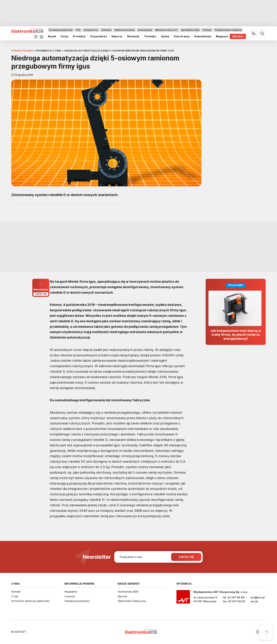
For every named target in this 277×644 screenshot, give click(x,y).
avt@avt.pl (258, 597)
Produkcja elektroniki (61, 30)
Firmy (65, 36)
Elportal (122, 596)
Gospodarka (98, 36)
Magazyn (222, 36)
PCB (78, 30)
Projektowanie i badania (228, 30)
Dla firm (238, 36)
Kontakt (16, 592)
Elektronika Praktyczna (132, 601)
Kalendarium (203, 36)
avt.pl (254, 601)
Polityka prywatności (77, 601)
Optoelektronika (190, 30)
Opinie (165, 36)
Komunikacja (145, 30)
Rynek (52, 36)
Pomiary (207, 30)
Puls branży (182, 36)
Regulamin (71, 592)
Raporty (117, 36)
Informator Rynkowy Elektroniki (30, 601)
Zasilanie (106, 30)
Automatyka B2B (128, 592)
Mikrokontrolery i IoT (167, 30)
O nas (15, 596)
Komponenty (91, 30)
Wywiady (133, 36)
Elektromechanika (125, 30)
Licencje (70, 596)
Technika (150, 36)
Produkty (79, 36)
